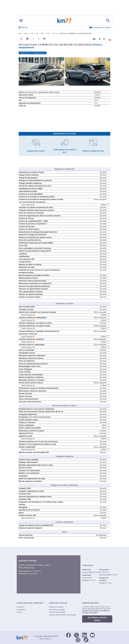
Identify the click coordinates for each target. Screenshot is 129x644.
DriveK (19, 612)
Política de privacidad (57, 612)
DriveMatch (21, 610)
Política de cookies (56, 607)
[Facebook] (68, 635)
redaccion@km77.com (91, 572)
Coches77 (21, 607)
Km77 (64, 21)
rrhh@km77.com (105, 583)
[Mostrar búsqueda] (108, 21)
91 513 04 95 (32, 574)
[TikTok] (86, 640)
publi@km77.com (89, 580)
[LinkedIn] (84, 635)
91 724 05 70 (36, 571)
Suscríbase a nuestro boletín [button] (97, 619)
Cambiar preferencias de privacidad (63, 615)
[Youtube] (92, 635)
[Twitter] (76, 635)
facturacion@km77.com (108, 575)
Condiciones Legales (57, 610)
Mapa (32, 568)
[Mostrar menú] (21, 21)
